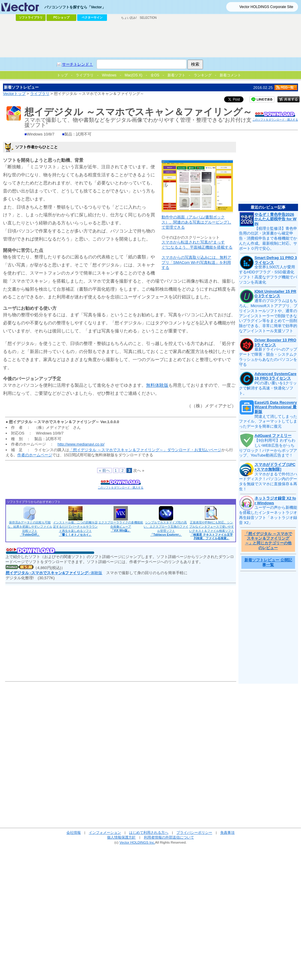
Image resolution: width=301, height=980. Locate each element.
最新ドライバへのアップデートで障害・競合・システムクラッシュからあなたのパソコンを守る (268, 357)
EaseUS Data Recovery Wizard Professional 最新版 (276, 407)
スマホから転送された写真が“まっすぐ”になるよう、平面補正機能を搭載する (197, 245)
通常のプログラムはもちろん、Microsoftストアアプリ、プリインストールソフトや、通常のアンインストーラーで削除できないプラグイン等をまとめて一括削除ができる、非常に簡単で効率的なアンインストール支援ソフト (268, 316)
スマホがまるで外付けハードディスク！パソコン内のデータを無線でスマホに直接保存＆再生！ (268, 482)
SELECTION (148, 18)
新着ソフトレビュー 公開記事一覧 (268, 562)
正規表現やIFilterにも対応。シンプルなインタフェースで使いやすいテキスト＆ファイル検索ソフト (212, 530)
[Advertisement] (150, 39)
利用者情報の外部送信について (169, 837)
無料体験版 (157, 385)
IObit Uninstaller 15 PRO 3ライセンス (275, 294)
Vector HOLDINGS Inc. (137, 842)
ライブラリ (40, 94)
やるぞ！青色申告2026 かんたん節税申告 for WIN (276, 219)
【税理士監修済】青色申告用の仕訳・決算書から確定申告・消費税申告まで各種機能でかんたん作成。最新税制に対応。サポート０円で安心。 (268, 239)
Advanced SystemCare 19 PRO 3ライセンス (276, 376)
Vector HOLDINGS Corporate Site (266, 7)
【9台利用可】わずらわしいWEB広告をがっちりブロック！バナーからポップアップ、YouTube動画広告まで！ (268, 448)
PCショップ (61, 17)
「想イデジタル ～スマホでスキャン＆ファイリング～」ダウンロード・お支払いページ (145, 450)
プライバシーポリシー (194, 832)
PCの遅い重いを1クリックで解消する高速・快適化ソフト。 (268, 388)
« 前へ (104, 470)
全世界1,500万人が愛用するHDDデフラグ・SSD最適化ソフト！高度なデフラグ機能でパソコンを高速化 (268, 275)
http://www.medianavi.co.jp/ (81, 444)
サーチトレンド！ (77, 64)
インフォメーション (105, 832)
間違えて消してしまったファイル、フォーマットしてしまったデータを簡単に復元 (268, 422)
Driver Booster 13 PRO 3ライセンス (275, 342)
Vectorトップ (14, 94)
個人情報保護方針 (121, 837)
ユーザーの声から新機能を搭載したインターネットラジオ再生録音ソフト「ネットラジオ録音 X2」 (268, 515)
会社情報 (74, 832)
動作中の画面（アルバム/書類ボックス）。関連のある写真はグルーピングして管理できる (196, 222)
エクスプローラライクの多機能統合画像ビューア (121, 526)
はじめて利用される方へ (149, 832)
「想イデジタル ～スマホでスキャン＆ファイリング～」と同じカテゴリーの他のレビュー (268, 541)
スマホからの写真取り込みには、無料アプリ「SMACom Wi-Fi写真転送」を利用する (196, 262)
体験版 (54, 573)
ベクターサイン (92, 17)
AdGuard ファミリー (273, 436)
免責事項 (227, 832)
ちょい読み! (129, 18)
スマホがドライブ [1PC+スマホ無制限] (275, 467)
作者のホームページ (35, 455)
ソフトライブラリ (31, 17)
